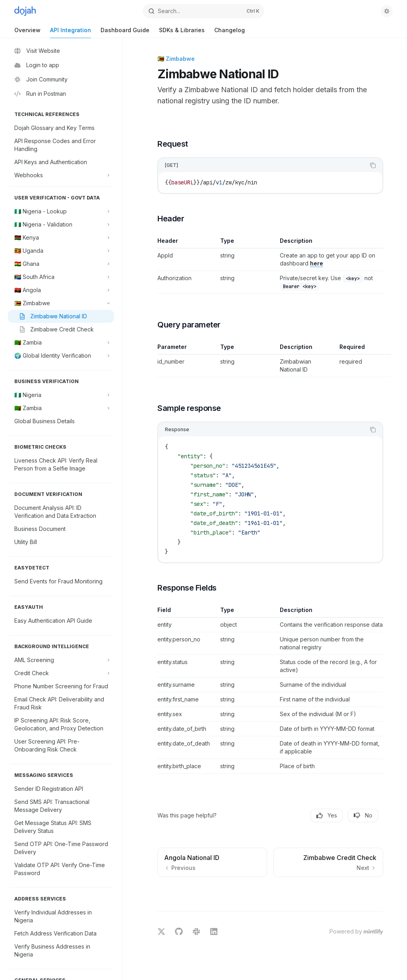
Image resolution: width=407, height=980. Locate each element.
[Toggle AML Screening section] (61, 660)
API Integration (71, 32)
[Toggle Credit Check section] (61, 673)
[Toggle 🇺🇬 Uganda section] (61, 251)
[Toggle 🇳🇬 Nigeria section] (61, 395)
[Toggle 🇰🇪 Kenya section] (61, 238)
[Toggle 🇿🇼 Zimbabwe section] (61, 303)
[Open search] (204, 11)
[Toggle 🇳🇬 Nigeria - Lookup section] (61, 211)
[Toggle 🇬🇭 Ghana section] (61, 264)
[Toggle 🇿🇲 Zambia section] (61, 343)
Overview (27, 32)
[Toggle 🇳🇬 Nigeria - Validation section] (61, 225)
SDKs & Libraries (182, 32)
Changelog (230, 32)
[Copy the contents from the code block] (373, 165)
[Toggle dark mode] (387, 11)
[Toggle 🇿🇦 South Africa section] (61, 277)
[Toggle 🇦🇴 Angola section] (61, 290)
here (317, 263)
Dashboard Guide (125, 32)
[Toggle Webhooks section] (61, 175)
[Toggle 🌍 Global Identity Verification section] (61, 356)
